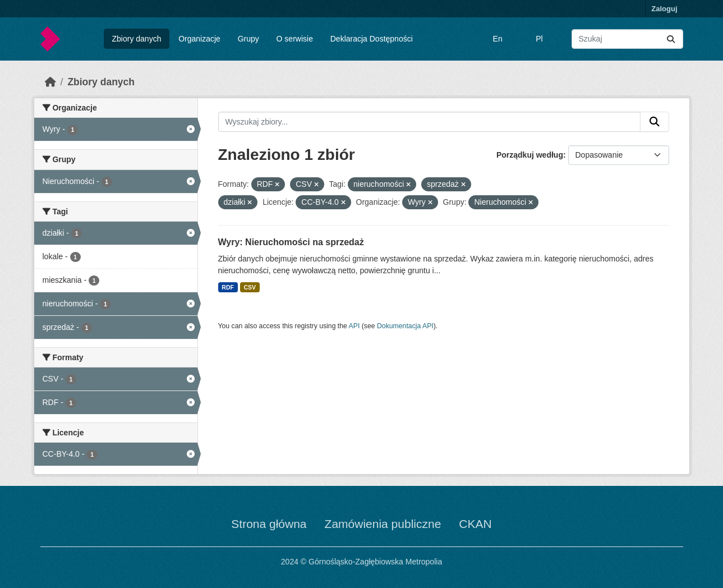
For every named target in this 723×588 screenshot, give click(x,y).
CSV (250, 287)
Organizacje (199, 39)
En (498, 39)
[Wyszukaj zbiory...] (627, 39)
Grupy (248, 39)
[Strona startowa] (50, 82)
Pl (539, 39)
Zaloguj (664, 9)
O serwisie (295, 39)
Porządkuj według (530, 155)
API (354, 326)
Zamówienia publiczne (383, 524)
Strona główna (269, 524)
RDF (228, 287)
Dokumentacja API (405, 326)
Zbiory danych (136, 39)
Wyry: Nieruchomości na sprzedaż (291, 242)
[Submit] (671, 39)
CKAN (475, 524)
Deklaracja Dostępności (372, 39)
